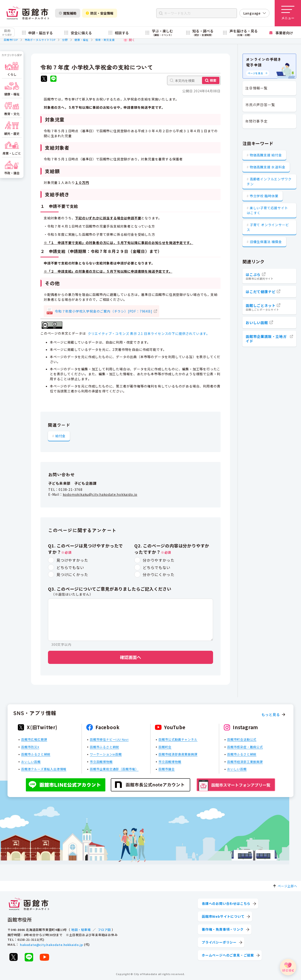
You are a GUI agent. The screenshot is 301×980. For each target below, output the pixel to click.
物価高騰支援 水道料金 (268, 167)
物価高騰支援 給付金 (266, 155)
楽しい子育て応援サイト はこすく (267, 210)
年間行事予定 (256, 121)
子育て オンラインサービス (268, 227)
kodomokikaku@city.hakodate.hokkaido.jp (100, 494)
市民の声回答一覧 (260, 105)
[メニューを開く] (288, 13)
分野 (65, 40)
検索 (213, 80)
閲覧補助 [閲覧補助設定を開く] (68, 13)
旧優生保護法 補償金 (266, 242)
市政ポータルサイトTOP (40, 40)
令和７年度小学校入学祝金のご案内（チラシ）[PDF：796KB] (104, 311)
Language (252, 13)
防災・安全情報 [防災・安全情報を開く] (100, 13)
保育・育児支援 (105, 40)
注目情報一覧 (256, 88)
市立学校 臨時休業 (264, 196)
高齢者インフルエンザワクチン (269, 181)
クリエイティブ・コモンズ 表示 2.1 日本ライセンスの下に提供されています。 (149, 333)
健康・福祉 (81, 40)
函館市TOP (11, 40)
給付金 (60, 436)
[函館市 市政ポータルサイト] (28, 13)
